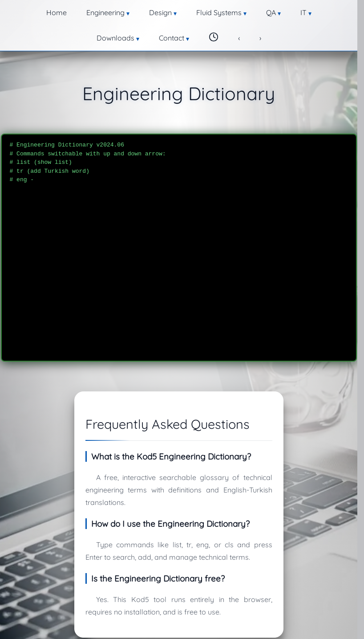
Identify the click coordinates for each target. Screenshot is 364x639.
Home (26, 11)
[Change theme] (337, 10)
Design (109, 11)
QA (200, 11)
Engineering (65, 11)
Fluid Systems (158, 11)
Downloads (259, 11)
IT (223, 11)
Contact (304, 11)
